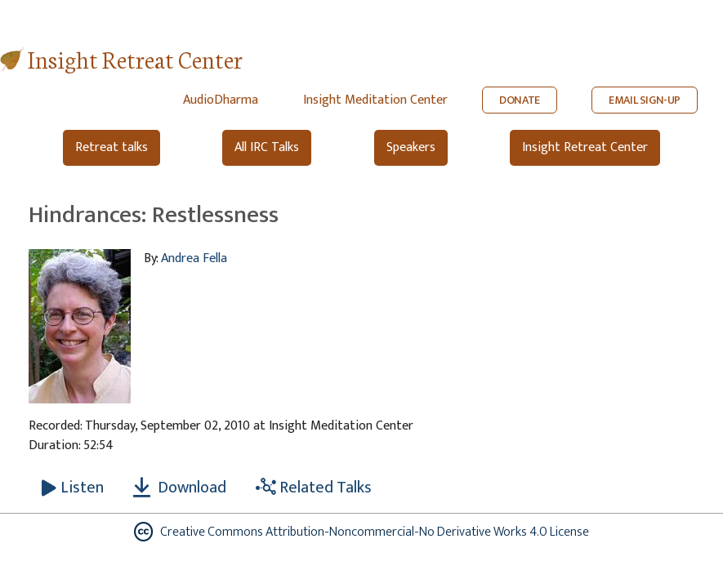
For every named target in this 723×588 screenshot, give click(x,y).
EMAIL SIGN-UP (645, 100)
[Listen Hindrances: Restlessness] (73, 488)
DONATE (520, 100)
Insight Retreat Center (135, 58)
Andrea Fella (194, 258)
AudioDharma (221, 100)
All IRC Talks (267, 147)
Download (180, 488)
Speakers (411, 147)
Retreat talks (112, 147)
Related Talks (314, 488)
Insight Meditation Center (375, 100)
